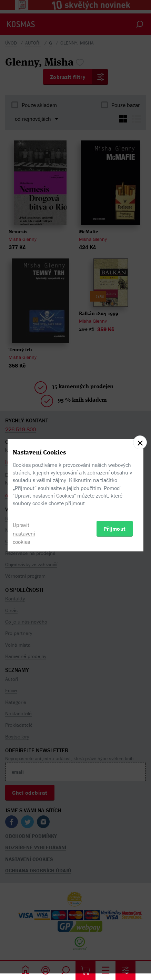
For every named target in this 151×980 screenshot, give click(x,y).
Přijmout (115, 529)
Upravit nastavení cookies (24, 533)
